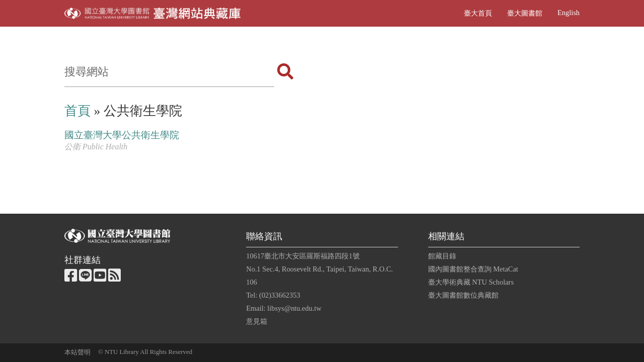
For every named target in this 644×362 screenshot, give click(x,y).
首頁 (77, 111)
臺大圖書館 (525, 13)
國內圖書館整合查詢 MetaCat (473, 269)
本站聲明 (77, 352)
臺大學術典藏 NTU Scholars (471, 282)
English (569, 13)
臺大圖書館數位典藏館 (463, 295)
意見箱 (257, 321)
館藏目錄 (442, 256)
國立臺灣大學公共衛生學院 (122, 135)
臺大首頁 (478, 13)
